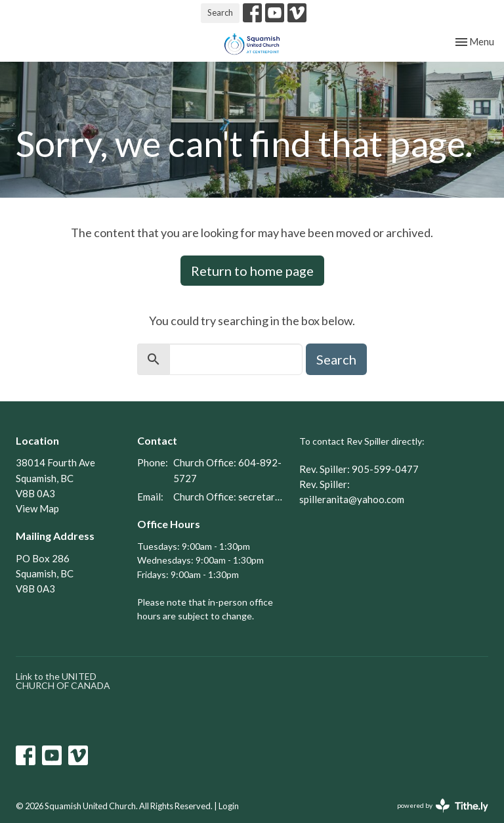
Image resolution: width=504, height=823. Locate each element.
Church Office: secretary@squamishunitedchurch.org (230, 497)
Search (220, 12)
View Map (37, 508)
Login (229, 806)
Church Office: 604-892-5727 (227, 470)
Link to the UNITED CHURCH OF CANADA (63, 681)
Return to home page (252, 271)
